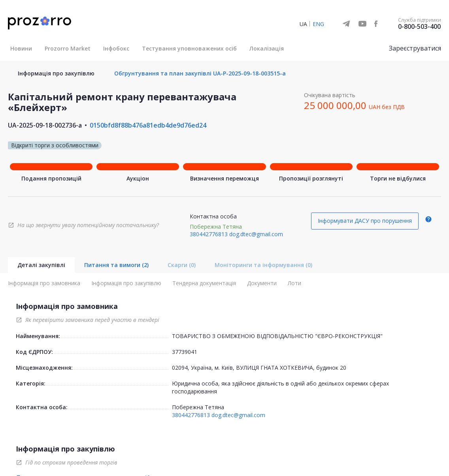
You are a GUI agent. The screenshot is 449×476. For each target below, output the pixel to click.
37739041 (185, 352)
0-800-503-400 (419, 26)
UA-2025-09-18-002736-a (45, 125)
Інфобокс (116, 48)
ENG (318, 24)
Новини (21, 48)
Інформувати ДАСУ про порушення (365, 221)
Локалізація (267, 48)
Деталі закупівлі (41, 265)
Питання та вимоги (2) (116, 265)
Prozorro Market (68, 48)
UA (303, 24)
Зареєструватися (415, 48)
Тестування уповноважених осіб (189, 48)
